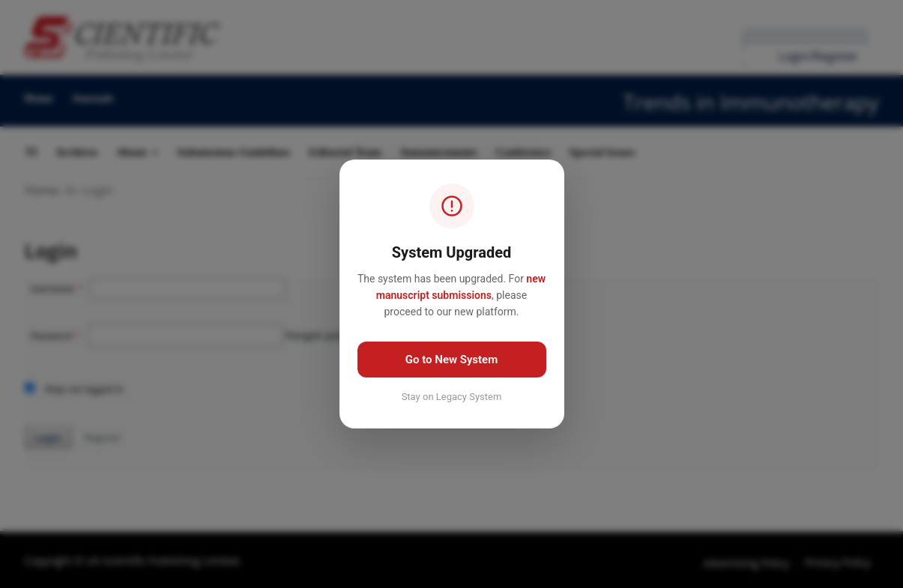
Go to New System (451, 360)
